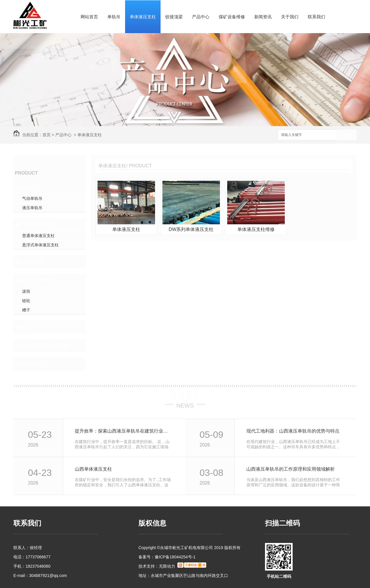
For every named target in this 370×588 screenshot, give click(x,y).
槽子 (26, 310)
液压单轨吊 (32, 208)
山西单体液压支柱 (93, 469)
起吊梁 (30, 327)
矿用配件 (33, 364)
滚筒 (26, 291)
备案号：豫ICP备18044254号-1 (167, 557)
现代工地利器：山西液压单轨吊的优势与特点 (293, 431)
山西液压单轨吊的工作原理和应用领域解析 (291, 469)
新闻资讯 (263, 17)
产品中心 (201, 17)
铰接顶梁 (174, 17)
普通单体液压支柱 (38, 236)
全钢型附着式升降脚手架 (49, 345)
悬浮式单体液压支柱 (40, 245)
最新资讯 (185, 395)
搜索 (346, 135)
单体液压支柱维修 (256, 229)
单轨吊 (114, 17)
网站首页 (89, 17)
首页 (47, 135)
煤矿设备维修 (232, 17)
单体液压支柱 (143, 17)
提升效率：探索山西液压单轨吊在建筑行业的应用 (123, 431)
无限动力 (167, 566)
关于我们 (290, 17)
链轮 (26, 301)
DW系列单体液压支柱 (191, 229)
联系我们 (316, 17)
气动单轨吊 (32, 198)
